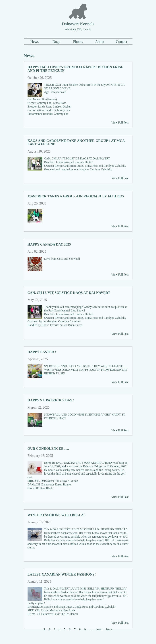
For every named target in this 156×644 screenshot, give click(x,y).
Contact (121, 42)
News (35, 42)
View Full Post (120, 122)
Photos (78, 42)
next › (99, 629)
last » (109, 629)
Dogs (56, 42)
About (100, 42)
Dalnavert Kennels (78, 24)
